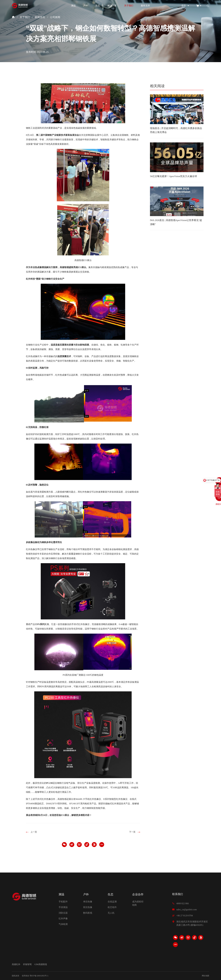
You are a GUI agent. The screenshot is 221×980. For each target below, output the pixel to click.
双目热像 (88, 906)
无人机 (111, 911)
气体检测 (63, 922)
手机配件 (63, 900)
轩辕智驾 (28, 964)
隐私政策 (16, 976)
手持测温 (63, 906)
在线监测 (112, 900)
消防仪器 (63, 911)
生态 (98, 6)
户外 (86, 6)
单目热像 (88, 900)
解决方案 (112, 6)
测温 (73, 6)
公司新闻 (55, 17)
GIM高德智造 (42, 964)
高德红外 (16, 964)
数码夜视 (88, 911)
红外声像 (63, 917)
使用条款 (26, 976)
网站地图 (205, 976)
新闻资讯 (40, 17)
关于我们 (129, 6)
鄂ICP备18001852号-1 (41, 976)
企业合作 (138, 893)
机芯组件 (112, 906)
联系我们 (178, 893)
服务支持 (145, 6)
